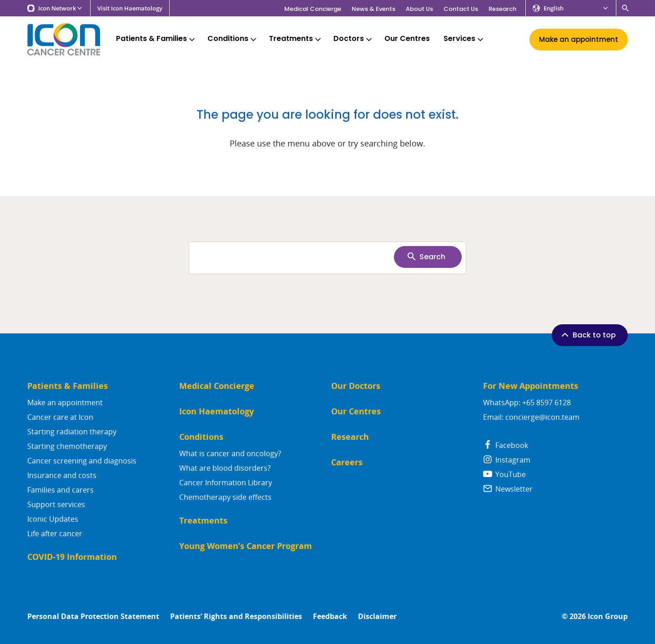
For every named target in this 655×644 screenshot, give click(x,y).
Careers (347, 462)
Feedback (330, 616)
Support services (56, 504)
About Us (419, 9)
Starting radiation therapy (72, 432)
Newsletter (508, 489)
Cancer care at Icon (60, 417)
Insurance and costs (62, 475)
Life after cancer (55, 533)
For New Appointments (531, 386)
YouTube (504, 474)
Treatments (296, 39)
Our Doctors (356, 386)
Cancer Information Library (226, 483)
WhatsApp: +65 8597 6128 (527, 402)
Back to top (588, 335)
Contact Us (461, 9)
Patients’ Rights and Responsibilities (236, 616)
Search (426, 257)
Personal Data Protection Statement (93, 616)
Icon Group (608, 616)
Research (502, 9)
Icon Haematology (217, 411)
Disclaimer (377, 616)
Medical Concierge (313, 9)
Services (464, 39)
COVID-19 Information (72, 557)
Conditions (233, 39)
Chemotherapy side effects (225, 497)
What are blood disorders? (225, 468)
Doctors (353, 39)
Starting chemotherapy (67, 446)
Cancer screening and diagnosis (82, 461)
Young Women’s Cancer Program (246, 546)
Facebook (506, 445)
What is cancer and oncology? (230, 453)
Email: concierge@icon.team (531, 417)
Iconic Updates (53, 519)
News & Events (373, 9)
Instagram (507, 460)
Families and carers (60, 490)
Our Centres (407, 39)
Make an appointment (65, 402)
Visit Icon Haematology (130, 8)
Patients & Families (156, 39)
